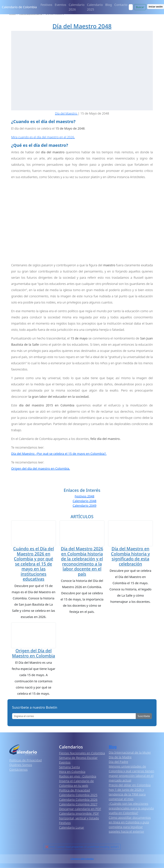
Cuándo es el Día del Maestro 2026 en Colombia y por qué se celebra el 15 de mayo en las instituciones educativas (34, 564)
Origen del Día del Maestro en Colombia (34, 653)
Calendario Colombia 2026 (78, 799)
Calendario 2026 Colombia (82, 859)
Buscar (140, 7)
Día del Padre (118, 762)
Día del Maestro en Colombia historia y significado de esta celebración (130, 561)
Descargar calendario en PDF (80, 809)
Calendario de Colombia (19, 7)
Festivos (46, 5)
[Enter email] (74, 716)
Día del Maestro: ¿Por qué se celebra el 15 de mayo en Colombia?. (59, 454)
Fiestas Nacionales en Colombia (82, 753)
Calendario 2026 (77, 7)
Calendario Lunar (72, 827)
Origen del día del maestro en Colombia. (41, 468)
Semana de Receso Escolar (78, 758)
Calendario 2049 (85, 506)
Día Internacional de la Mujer (130, 752)
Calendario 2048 (85, 501)
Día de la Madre (120, 757)
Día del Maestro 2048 (82, 26)
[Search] (131, 7)
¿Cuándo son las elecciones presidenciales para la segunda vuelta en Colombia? (131, 808)
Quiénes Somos (21, 765)
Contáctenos (18, 769)
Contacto (121, 5)
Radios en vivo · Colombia (78, 776)
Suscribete (144, 716)
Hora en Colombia (72, 772)
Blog (109, 5)
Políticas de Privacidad (26, 760)
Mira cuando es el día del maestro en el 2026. (43, 137)
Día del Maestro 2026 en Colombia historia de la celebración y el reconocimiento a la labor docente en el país (82, 562)
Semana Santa (69, 767)
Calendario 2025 (95, 7)
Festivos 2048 (84, 496)
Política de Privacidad (74, 790)
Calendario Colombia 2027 (78, 804)
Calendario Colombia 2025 (78, 795)
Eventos (61, 5)
